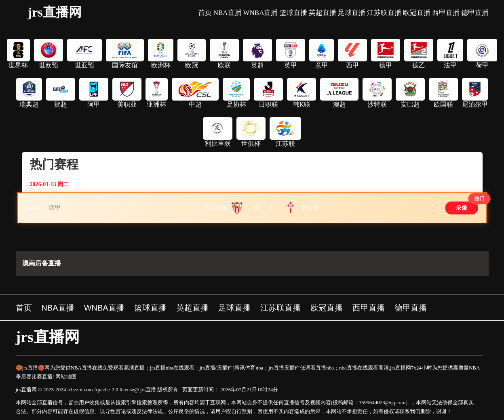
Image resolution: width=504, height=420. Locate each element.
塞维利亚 (216, 208)
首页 (205, 13)
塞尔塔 (310, 208)
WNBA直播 (261, 13)
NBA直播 (228, 13)
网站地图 (66, 377)
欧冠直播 (417, 13)
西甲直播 (446, 13)
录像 (461, 208)
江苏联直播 (384, 13)
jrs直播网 (55, 12)
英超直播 (323, 13)
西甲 (55, 208)
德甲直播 (475, 13)
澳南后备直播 (42, 263)
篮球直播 (293, 13)
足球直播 (352, 13)
